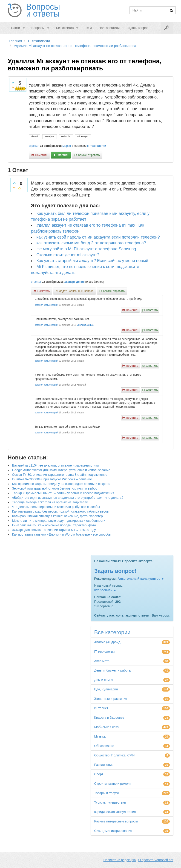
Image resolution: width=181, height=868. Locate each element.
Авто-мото (102, 661)
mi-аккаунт (83, 137)
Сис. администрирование (113, 831)
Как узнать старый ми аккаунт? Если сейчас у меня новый (92, 261)
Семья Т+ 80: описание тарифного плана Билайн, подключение (60, 475)
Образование (104, 746)
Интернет (101, 708)
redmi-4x (66, 137)
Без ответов (65, 28)
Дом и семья (104, 680)
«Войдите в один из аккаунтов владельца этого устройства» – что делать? (68, 498)
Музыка (100, 736)
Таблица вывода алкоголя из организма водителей (50, 502)
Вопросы (38, 28)
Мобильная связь (107, 727)
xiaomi (35, 137)
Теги (88, 28)
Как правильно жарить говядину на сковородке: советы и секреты (61, 484)
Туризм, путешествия (110, 802)
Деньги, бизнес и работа (112, 670)
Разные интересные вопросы (116, 821)
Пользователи (109, 28)
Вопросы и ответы (43, 10)
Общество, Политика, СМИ (115, 755)
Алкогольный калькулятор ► (141, 579)
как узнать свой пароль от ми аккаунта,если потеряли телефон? (98, 237)
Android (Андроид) (108, 642)
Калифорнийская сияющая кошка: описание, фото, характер (57, 516)
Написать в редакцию (120, 860)
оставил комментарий (46, 305)
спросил (34, 146)
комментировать (89, 155)
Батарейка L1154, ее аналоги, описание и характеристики (56, 465)
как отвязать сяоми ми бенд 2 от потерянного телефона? (91, 243)
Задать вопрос (137, 28)
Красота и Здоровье (109, 718)
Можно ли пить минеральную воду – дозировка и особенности (59, 521)
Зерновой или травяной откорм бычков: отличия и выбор (55, 488)
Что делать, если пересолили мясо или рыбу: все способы (56, 507)
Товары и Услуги (107, 793)
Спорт (99, 774)
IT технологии (97, 146)
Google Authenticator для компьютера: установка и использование (61, 470)
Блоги (16, 28)
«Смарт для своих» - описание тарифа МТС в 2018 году (54, 530)
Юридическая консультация (115, 812)
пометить (41, 155)
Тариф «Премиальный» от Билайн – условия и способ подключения (63, 493)
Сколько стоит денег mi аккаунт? (68, 255)
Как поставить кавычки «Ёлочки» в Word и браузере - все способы (62, 534)
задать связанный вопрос (76, 291)
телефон (49, 137)
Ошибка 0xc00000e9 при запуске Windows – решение (52, 479)
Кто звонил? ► (105, 590)
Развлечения (104, 765)
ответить (62, 155)
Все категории (112, 632)
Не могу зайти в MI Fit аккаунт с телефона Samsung (86, 249)
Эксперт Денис (74, 282)
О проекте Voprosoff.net (156, 860)
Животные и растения (111, 699)
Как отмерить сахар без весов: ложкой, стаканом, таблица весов (60, 511)
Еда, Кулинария (106, 689)
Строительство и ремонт (113, 784)
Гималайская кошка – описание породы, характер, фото (54, 525)
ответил (36, 282)
